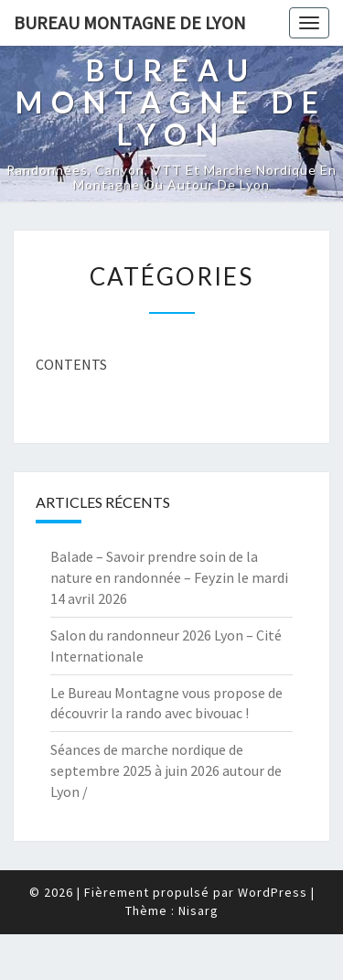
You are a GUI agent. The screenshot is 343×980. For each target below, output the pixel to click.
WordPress (273, 892)
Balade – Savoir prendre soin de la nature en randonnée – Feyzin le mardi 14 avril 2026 (169, 577)
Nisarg (198, 910)
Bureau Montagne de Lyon (130, 22)
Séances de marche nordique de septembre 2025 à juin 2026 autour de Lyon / (166, 770)
